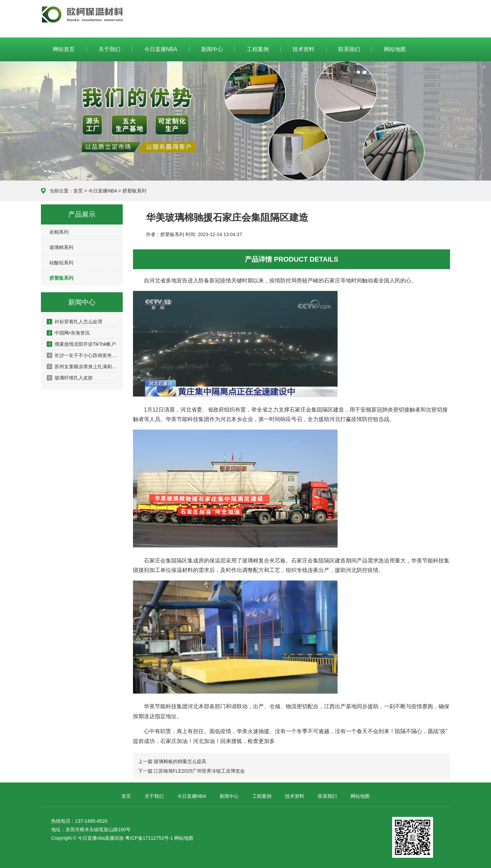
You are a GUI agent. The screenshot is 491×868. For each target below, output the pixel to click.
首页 (78, 191)
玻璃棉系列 (61, 247)
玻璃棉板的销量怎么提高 (180, 761)
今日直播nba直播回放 (101, 838)
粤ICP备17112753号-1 (149, 838)
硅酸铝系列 (61, 263)
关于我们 (109, 49)
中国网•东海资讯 (68, 333)
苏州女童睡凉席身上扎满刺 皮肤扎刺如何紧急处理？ (82, 367)
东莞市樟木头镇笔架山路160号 (98, 830)
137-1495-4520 (91, 821)
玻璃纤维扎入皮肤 (70, 378)
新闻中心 (212, 49)
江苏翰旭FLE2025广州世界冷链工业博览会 (199, 771)
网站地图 (395, 49)
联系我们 (349, 49)
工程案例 (258, 49)
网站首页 (64, 49)
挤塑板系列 (134, 191)
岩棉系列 (59, 232)
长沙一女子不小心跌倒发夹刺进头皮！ (82, 355)
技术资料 (303, 49)
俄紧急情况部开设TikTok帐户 (81, 344)
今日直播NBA (82, 14)
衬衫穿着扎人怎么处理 (75, 322)
